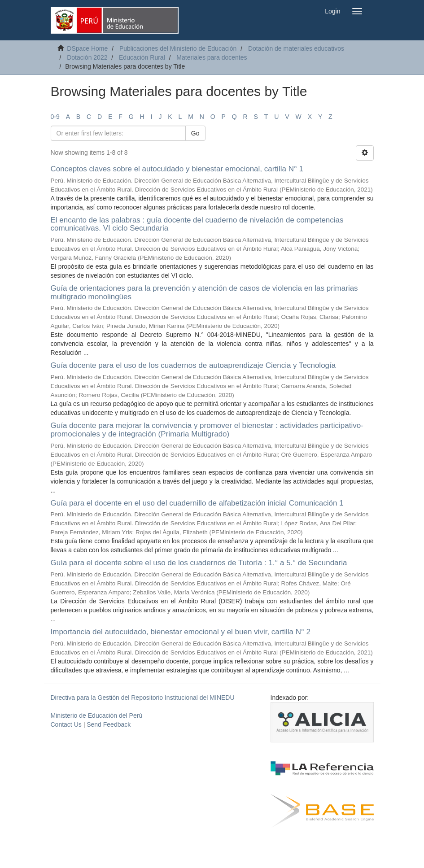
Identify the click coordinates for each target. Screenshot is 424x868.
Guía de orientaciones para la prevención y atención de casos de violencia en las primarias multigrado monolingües (204, 292)
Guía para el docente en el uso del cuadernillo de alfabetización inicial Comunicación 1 (197, 503)
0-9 (55, 117)
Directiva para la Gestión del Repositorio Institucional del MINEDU (143, 698)
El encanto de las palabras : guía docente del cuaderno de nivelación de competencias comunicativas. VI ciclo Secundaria (197, 224)
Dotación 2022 (87, 57)
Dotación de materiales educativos (296, 48)
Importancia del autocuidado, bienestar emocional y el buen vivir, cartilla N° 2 (181, 632)
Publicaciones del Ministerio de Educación (178, 48)
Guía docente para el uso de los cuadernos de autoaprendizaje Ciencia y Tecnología (193, 365)
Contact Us (66, 724)
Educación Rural (142, 57)
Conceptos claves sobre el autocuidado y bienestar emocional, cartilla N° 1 (177, 169)
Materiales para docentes (212, 57)
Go (195, 133)
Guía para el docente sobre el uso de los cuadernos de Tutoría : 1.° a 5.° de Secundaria (199, 563)
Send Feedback (109, 724)
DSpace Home (87, 48)
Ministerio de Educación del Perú (97, 715)
